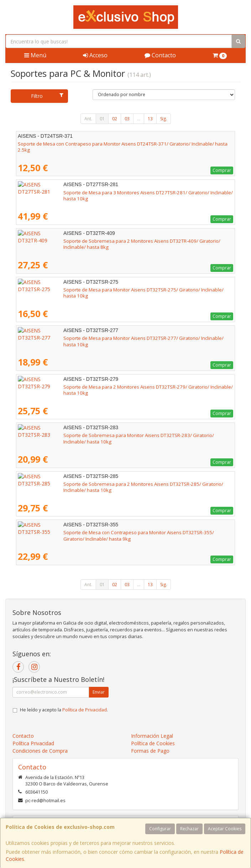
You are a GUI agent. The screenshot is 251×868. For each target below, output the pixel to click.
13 (150, 119)
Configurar (160, 829)
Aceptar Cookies (225, 829)
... (139, 119)
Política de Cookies (153, 743)
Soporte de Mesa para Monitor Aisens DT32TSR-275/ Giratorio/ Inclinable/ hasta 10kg (111, 290)
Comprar (222, 170)
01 (102, 119)
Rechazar (189, 829)
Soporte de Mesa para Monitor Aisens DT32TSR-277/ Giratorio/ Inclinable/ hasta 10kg (111, 338)
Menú (35, 55)
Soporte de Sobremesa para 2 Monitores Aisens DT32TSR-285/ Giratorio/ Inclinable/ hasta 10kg (122, 484)
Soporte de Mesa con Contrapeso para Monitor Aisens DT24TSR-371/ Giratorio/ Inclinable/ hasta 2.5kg (123, 147)
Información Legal (152, 736)
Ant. (88, 119)
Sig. (164, 119)
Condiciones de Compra (40, 751)
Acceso (95, 55)
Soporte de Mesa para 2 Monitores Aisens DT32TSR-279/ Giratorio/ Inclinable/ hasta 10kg (115, 387)
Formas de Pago (150, 751)
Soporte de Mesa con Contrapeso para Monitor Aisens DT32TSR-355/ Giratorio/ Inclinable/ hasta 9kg (123, 535)
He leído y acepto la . (64, 710)
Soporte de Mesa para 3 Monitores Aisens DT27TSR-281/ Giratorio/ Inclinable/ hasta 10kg (115, 193)
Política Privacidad (33, 743)
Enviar (99, 692)
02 (115, 119)
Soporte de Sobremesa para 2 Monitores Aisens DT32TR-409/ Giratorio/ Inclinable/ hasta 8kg (119, 241)
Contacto (160, 55)
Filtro (47, 96)
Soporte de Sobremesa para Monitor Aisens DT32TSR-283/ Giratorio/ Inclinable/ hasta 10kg (118, 435)
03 (127, 119)
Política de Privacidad (85, 710)
